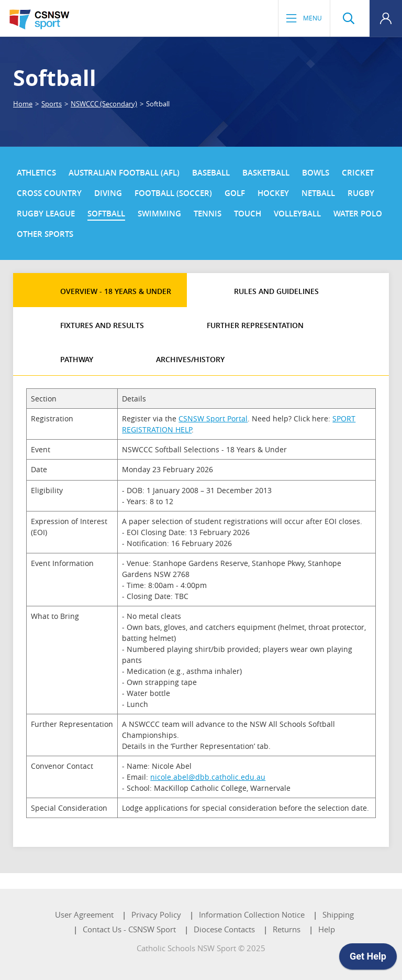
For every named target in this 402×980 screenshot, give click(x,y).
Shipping (338, 914)
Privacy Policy (156, 914)
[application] (368, 959)
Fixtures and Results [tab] (102, 325)
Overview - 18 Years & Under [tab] (116, 291)
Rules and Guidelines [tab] (276, 291)
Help (327, 929)
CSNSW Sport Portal (213, 418)
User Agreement (84, 914)
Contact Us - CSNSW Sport (129, 929)
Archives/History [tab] (190, 359)
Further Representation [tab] (255, 325)
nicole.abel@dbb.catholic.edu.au (208, 777)
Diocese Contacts (224, 929)
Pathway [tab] (77, 359)
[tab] (29, 284)
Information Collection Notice (252, 914)
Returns (287, 929)
